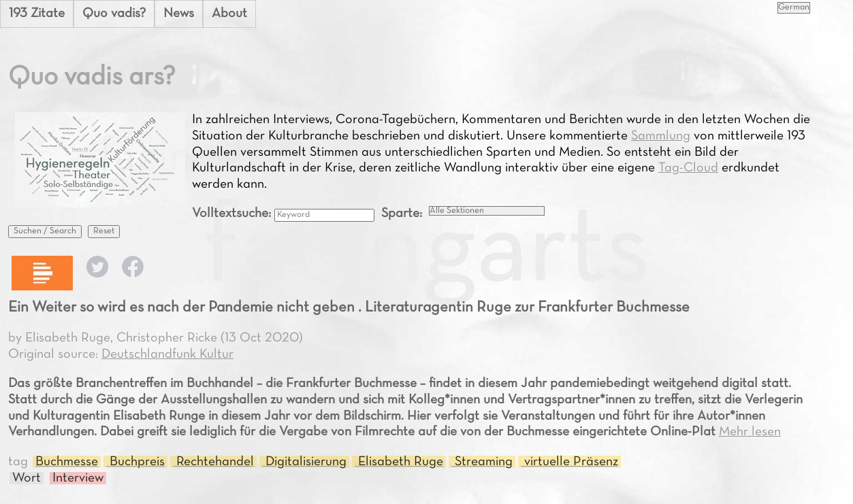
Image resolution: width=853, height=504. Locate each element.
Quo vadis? (114, 14)
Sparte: (402, 214)
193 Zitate (37, 14)
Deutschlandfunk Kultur (167, 354)
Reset (104, 231)
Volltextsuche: (233, 214)
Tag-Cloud (688, 168)
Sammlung (661, 136)
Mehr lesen (750, 432)
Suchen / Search (45, 231)
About (229, 14)
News (179, 14)
